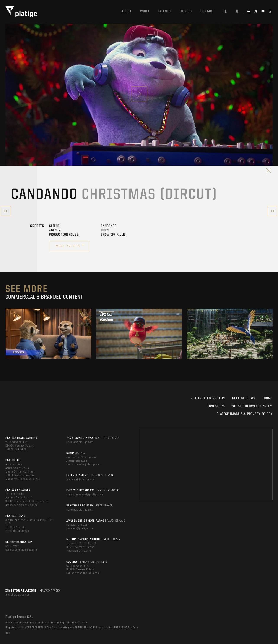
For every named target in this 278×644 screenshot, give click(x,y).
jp (238, 11)
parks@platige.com (78, 525)
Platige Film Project (208, 398)
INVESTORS (216, 406)
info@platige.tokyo (17, 531)
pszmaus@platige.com (80, 528)
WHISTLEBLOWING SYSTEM (252, 406)
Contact (207, 11)
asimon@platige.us (17, 468)
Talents (164, 11)
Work (145, 11)
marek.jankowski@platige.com (85, 495)
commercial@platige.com (82, 457)
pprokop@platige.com (80, 442)
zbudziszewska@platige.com (84, 464)
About (126, 11)
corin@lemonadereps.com (21, 550)
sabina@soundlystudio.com (83, 573)
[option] (49, 334)
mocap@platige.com (79, 551)
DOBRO (267, 398)
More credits (70, 245)
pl (225, 11)
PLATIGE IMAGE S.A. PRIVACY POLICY (245, 414)
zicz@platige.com (77, 461)
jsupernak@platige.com (81, 479)
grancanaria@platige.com (21, 505)
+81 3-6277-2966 (15, 527)
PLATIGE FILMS (244, 398)
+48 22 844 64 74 (16, 449)
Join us (186, 11)
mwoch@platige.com (18, 595)
